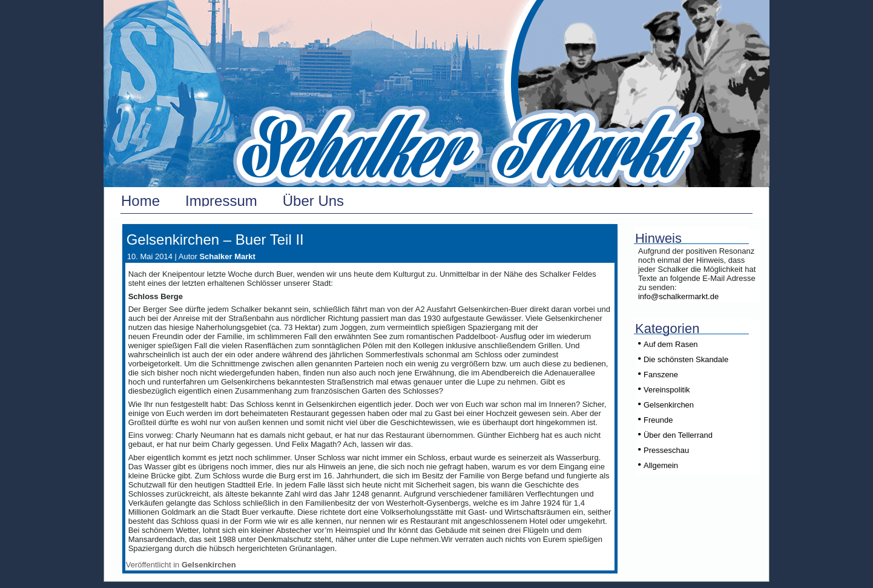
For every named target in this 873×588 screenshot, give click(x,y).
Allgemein (661, 465)
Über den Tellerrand (678, 435)
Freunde (658, 420)
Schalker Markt (227, 256)
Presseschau (666, 450)
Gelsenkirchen (209, 565)
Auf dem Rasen (671, 344)
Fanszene (661, 375)
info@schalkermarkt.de (678, 296)
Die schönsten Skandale (686, 359)
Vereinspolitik (667, 390)
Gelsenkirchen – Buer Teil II (215, 239)
